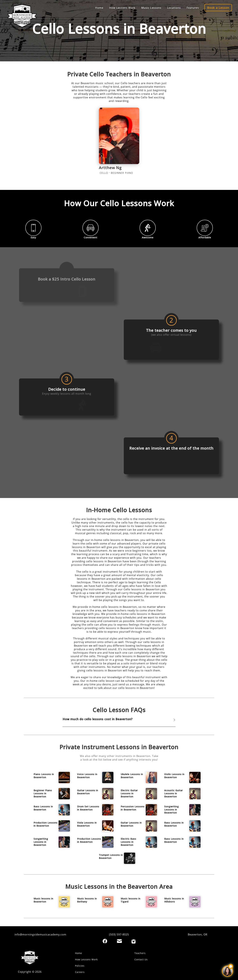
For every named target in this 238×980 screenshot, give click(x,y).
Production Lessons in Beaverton (46, 824)
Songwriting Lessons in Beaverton (172, 810)
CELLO (104, 173)
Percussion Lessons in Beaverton (133, 808)
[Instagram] (134, 941)
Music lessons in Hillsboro (174, 900)
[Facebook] (105, 941)
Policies (80, 966)
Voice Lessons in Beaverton (87, 776)
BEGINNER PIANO (122, 173)
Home (78, 953)
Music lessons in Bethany (87, 900)
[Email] (119, 941)
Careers (80, 972)
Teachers (140, 953)
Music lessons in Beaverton (43, 900)
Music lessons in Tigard (131, 900)
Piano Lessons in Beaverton (44, 776)
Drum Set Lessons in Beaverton (88, 808)
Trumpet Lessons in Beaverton (111, 856)
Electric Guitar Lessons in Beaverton (129, 793)
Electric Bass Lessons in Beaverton (128, 842)
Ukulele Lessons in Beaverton (132, 776)
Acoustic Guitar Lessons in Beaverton (174, 793)
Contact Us (141, 959)
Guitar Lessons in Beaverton (88, 792)
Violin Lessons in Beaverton (174, 776)
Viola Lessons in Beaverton (87, 824)
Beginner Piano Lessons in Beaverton (43, 793)
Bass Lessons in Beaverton (43, 808)
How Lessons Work (86, 959)
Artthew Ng (110, 168)
